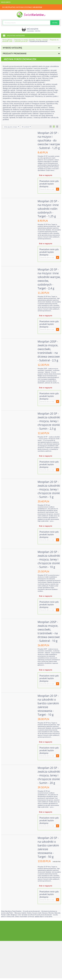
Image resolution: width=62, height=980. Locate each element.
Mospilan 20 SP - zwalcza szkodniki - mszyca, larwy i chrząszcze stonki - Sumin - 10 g (49, 561)
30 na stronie (26, 127)
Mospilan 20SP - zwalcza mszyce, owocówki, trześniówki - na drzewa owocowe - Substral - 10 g (49, 633)
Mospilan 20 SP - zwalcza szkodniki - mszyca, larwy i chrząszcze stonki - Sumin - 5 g (49, 491)
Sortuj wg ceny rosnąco (11, 127)
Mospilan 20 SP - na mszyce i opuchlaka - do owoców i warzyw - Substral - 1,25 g (49, 140)
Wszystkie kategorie (14, 35)
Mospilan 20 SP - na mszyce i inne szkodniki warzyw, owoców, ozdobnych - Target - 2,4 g (49, 279)
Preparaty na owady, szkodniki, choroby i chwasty (31, 40)
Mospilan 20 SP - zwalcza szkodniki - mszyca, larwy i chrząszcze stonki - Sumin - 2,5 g (49, 423)
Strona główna (7, 40)
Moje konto (6, 2)
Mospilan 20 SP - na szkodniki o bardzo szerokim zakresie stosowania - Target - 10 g (49, 707)
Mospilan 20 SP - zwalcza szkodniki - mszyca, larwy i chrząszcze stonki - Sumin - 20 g (49, 777)
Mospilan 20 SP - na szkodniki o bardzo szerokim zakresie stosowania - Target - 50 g (49, 849)
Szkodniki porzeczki (21, 41)
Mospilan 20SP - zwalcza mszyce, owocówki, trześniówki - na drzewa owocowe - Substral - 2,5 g (49, 351)
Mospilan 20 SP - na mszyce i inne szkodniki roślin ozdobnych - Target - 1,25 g (49, 209)
